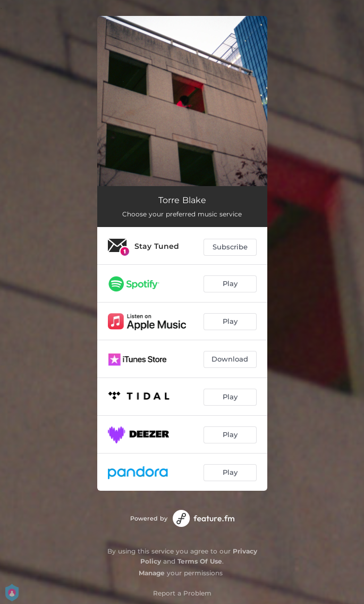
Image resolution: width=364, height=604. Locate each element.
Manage (152, 573)
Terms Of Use (200, 561)
